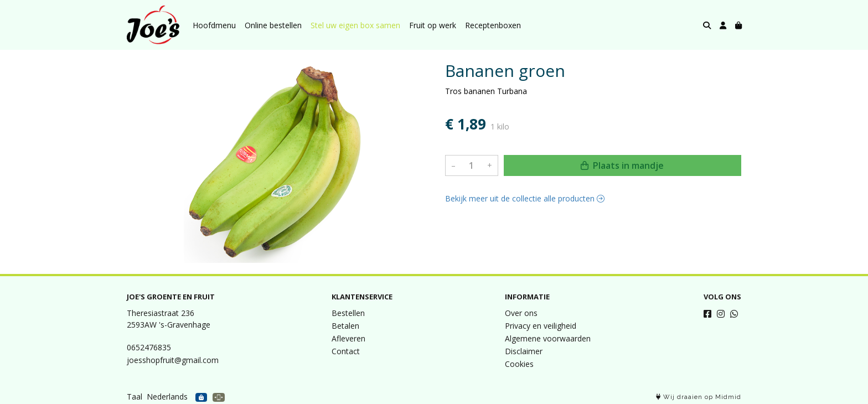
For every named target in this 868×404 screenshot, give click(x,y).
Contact (346, 351)
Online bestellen (273, 25)
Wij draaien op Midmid (699, 397)
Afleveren (348, 338)
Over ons (521, 313)
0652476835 (149, 347)
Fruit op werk (433, 25)
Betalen (345, 326)
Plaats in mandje (622, 165)
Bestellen (348, 313)
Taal (135, 397)
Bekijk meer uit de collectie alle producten (525, 198)
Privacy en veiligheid (541, 326)
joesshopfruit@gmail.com (173, 360)
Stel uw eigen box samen (355, 25)
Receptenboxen (493, 25)
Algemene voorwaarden (548, 338)
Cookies (519, 364)
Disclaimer (524, 351)
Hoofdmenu (214, 25)
